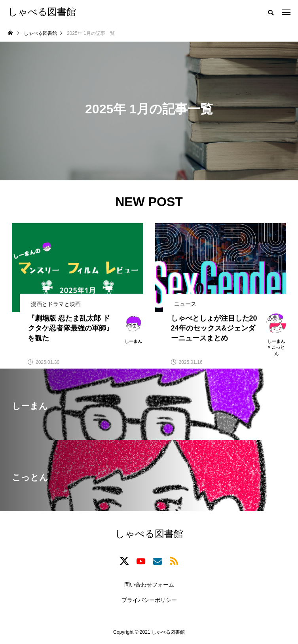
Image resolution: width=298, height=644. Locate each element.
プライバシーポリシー (149, 600)
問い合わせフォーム (149, 585)
